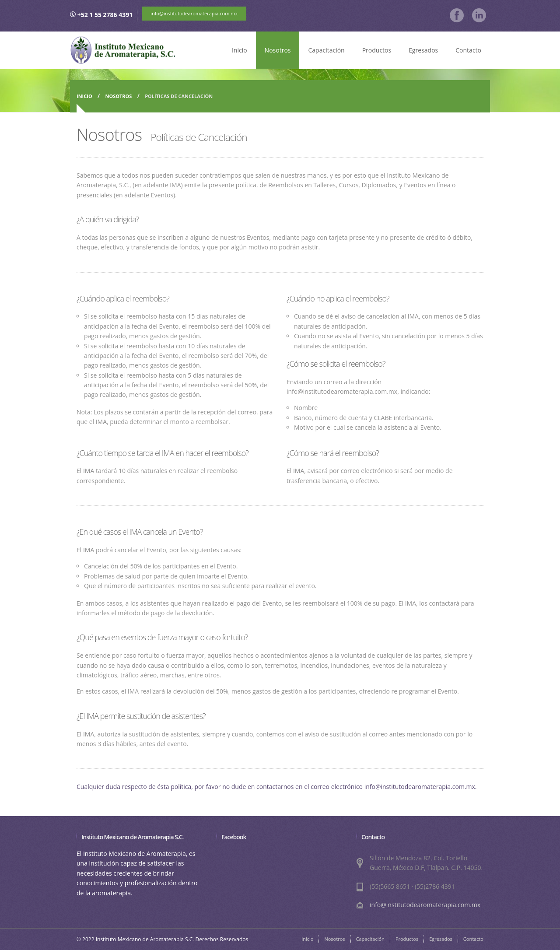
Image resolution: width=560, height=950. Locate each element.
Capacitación (326, 50)
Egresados (423, 50)
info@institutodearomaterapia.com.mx (194, 13)
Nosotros (278, 50)
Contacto (468, 50)
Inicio (240, 50)
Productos (377, 50)
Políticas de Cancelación (179, 96)
